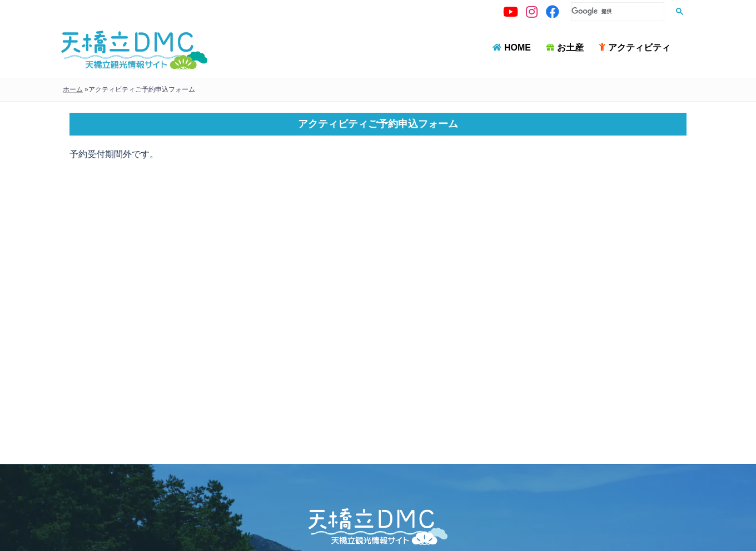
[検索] (616, 11)
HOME (518, 47)
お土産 (570, 47)
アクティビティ (639, 47)
